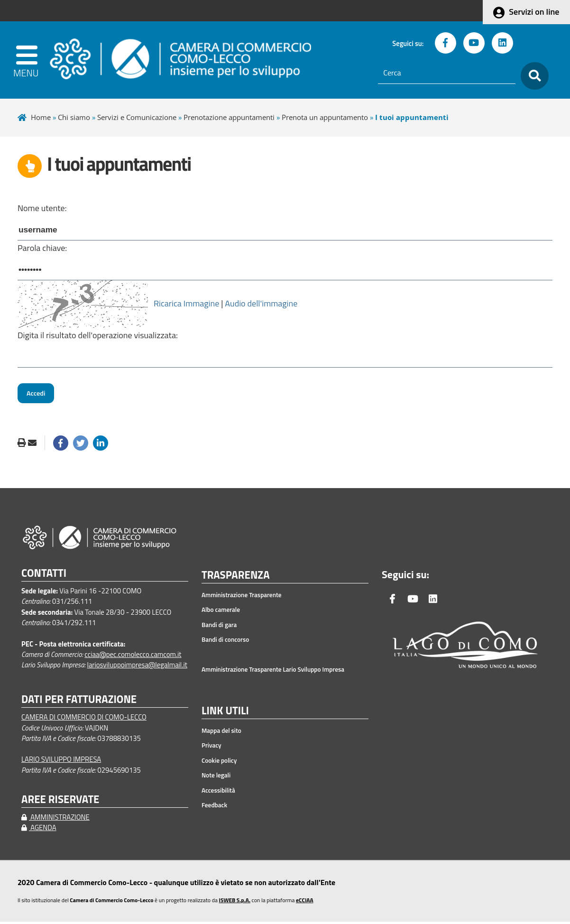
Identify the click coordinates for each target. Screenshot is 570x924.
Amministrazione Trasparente (242, 597)
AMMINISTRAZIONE (55, 819)
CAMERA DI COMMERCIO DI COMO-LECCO (84, 719)
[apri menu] (31, 60)
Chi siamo (74, 117)
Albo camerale (221, 612)
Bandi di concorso (225, 642)
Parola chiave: (42, 249)
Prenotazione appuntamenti (229, 117)
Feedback (214, 807)
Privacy (211, 748)
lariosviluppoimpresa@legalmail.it (137, 667)
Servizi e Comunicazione (137, 117)
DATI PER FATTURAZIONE (79, 702)
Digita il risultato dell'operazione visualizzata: (98, 337)
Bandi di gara (219, 627)
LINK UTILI (225, 713)
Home (41, 117)
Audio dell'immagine (261, 305)
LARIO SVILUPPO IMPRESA (61, 762)
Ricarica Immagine (186, 305)
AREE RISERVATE (60, 802)
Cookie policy (219, 763)
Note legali (216, 777)
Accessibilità (218, 793)
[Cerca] (447, 73)
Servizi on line (534, 12)
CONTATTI (44, 576)
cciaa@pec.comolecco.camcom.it (133, 657)
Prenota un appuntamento (325, 117)
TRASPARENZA (236, 578)
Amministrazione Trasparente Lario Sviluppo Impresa (273, 672)
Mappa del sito (221, 733)
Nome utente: (42, 208)
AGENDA (39, 830)
